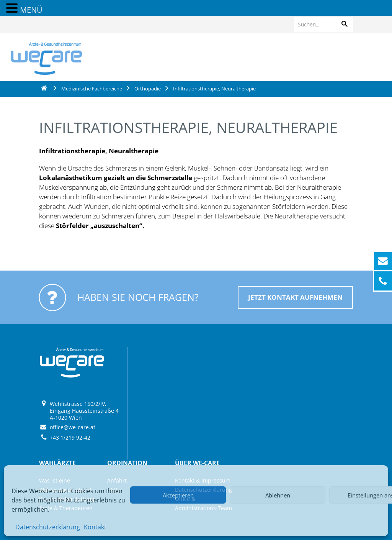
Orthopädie (148, 89)
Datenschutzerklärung (48, 527)
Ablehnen (278, 495)
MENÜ (31, 10)
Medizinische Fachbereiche (92, 89)
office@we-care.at (73, 427)
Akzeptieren (178, 495)
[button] (345, 24)
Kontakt (95, 527)
